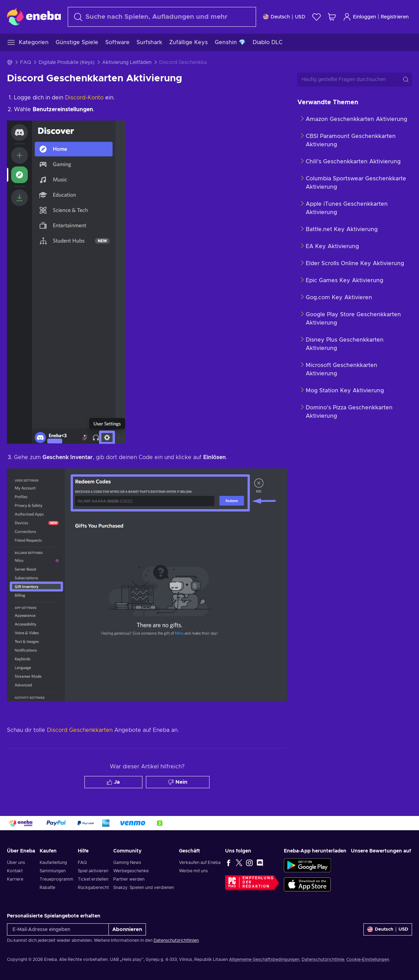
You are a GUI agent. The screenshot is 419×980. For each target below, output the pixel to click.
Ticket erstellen (93, 879)
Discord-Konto (83, 98)
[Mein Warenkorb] (332, 17)
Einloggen (359, 17)
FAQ (26, 63)
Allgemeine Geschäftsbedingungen (264, 959)
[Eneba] (34, 17)
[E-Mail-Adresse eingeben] (58, 929)
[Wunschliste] (317, 17)
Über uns (16, 863)
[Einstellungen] (284, 17)
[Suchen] (162, 17)
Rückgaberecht (93, 888)
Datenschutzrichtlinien (176, 940)
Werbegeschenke (131, 871)
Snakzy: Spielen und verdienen (144, 888)
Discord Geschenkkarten (80, 730)
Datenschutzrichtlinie (323, 959)
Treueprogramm (56, 879)
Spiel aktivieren (93, 871)
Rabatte (47, 888)
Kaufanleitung (53, 863)
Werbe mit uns (193, 871)
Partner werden (129, 879)
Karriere (15, 879)
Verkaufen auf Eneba (200, 863)
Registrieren (395, 17)
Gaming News (127, 863)
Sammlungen (53, 871)
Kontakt (15, 871)
